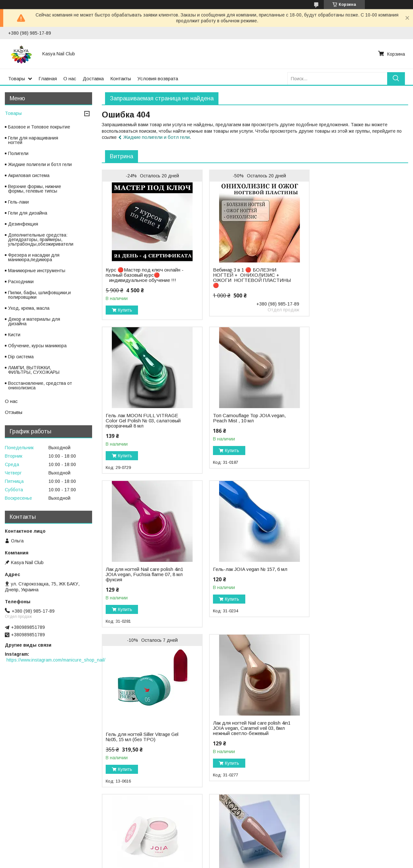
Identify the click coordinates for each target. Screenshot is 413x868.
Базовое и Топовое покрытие (39, 127)
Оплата (14, 833)
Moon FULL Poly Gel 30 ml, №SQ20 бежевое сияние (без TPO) (138, 734)
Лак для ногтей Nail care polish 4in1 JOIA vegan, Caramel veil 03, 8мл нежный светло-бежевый (246, 574)
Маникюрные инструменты (37, 271)
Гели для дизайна (28, 213)
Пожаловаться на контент (191, 862)
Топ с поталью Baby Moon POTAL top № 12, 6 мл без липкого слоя (353, 732)
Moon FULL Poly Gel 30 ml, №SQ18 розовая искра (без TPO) (248, 732)
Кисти (14, 335)
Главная (48, 78)
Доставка (93, 78)
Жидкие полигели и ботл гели (157, 137)
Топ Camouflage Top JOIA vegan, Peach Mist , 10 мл (142, 418)
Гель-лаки (18, 202)
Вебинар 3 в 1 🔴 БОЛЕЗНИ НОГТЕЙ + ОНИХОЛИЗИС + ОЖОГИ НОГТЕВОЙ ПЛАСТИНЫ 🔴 (243, 278)
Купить (125, 310)
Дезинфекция (23, 224)
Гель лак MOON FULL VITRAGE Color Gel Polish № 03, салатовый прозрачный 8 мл (352, 264)
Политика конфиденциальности (143, 833)
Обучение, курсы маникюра (37, 346)
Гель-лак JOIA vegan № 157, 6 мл (351, 416)
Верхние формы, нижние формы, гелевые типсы (35, 189)
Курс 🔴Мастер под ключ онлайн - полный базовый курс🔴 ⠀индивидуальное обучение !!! (143, 275)
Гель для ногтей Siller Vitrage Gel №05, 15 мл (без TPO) (142, 583)
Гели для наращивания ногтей (33, 140)
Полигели (18, 153)
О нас (70, 78)
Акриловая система (29, 175)
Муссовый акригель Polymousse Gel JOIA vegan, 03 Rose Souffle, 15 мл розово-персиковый (350, 574)
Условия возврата (158, 78)
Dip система (21, 357)
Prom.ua (235, 856)
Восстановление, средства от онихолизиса (40, 385)
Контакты (121, 78)
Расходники (21, 282)
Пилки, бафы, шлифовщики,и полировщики (39, 295)
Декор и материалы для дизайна (34, 321)
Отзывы (14, 412)
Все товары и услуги (381, 796)
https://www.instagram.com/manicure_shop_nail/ (56, 660)
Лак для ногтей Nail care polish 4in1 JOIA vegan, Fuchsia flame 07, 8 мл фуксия (248, 421)
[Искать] (396, 78)
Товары (16, 78)
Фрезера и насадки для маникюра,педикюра (34, 257)
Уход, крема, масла (29, 308)
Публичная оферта (231, 833)
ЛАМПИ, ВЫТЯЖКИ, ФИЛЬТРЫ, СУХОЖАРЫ (34, 370)
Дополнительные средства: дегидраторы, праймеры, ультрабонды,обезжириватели (41, 239)
